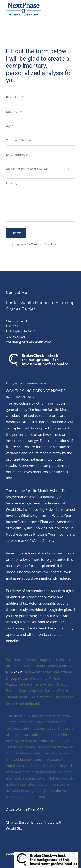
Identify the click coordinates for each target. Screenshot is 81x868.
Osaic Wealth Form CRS (25, 810)
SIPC (20, 672)
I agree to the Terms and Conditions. (37, 244)
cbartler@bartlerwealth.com (29, 342)
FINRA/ (12, 672)
